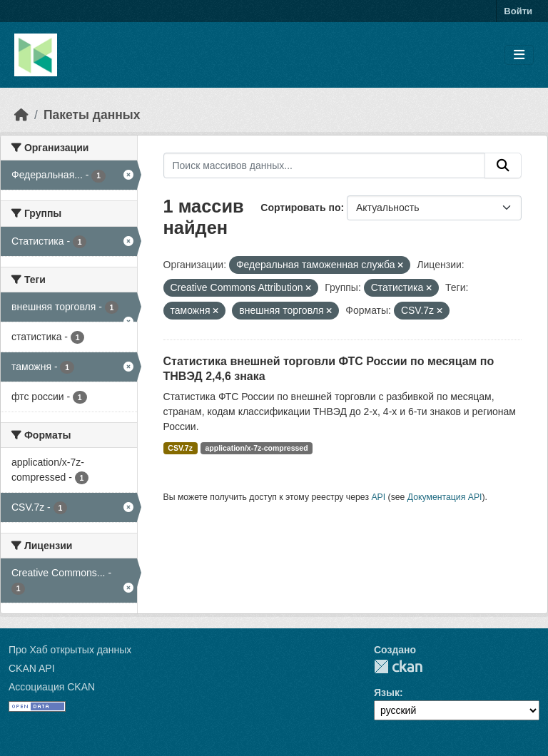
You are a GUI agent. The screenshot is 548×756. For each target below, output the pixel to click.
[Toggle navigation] (519, 55)
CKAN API (32, 668)
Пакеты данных (92, 115)
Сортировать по (300, 208)
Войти (518, 11)
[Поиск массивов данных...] (325, 165)
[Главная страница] (21, 115)
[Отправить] (503, 165)
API (378, 497)
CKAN (398, 666)
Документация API (445, 497)
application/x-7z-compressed (256, 448)
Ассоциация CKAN (52, 687)
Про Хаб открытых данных (70, 650)
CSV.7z (180, 448)
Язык (387, 693)
